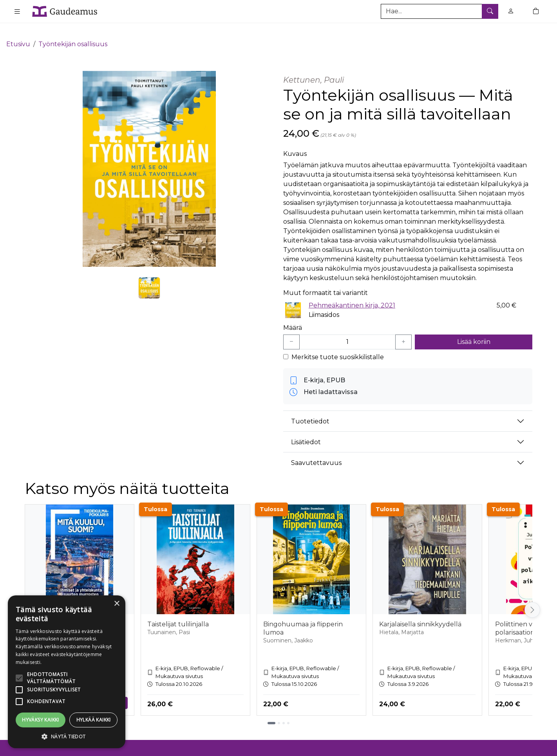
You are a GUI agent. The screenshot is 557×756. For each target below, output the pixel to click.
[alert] (67, 672)
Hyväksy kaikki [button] (41, 720)
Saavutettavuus (316, 451)
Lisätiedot (306, 430)
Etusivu (18, 32)
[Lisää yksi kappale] (403, 331)
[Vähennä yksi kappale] (291, 331)
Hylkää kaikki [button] (94, 720)
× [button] (117, 604)
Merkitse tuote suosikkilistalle (338, 346)
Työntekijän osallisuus (73, 32)
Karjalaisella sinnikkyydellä (420, 613)
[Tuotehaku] (439, 11)
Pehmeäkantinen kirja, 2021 (352, 294)
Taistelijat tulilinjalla (178, 613)
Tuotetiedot (310, 410)
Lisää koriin (474, 330)
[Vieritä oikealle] (532, 598)
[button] (67, 736)
